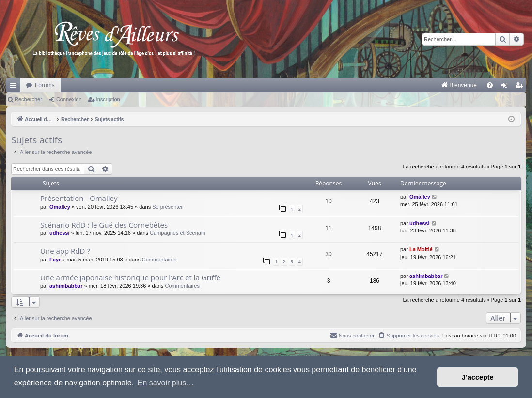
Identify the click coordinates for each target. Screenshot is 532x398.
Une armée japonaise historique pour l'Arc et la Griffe (130, 277)
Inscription (108, 99)
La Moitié (421, 249)
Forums (45, 85)
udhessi (60, 233)
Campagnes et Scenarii (177, 233)
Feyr (55, 260)
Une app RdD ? (65, 251)
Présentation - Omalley (79, 198)
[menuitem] (358, 85)
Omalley (60, 207)
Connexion (69, 99)
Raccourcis (15, 87)
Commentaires (159, 260)
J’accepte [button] (478, 377)
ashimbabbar (66, 286)
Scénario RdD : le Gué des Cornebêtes (104, 225)
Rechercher (28, 99)
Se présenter (167, 207)
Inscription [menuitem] (521, 87)
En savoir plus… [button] (166, 383)
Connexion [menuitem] (507, 87)
